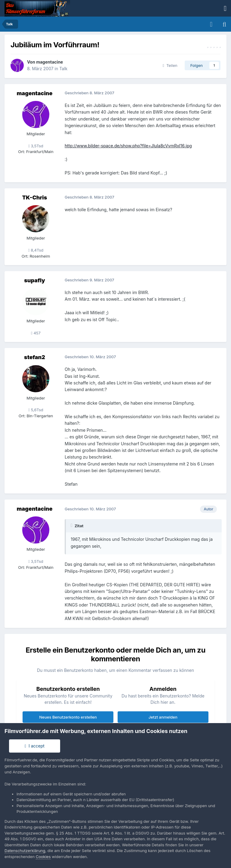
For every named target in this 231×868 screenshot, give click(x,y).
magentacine (49, 62)
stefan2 (35, 357)
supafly (34, 280)
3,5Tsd (36, 146)
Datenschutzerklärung (25, 851)
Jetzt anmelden (163, 717)
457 (36, 333)
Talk (63, 69)
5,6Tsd (36, 410)
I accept (35, 746)
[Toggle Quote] (72, 525)
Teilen (170, 65)
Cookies (43, 857)
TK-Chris (35, 197)
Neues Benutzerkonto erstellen (68, 717)
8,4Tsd (36, 250)
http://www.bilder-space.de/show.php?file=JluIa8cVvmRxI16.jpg (128, 146)
